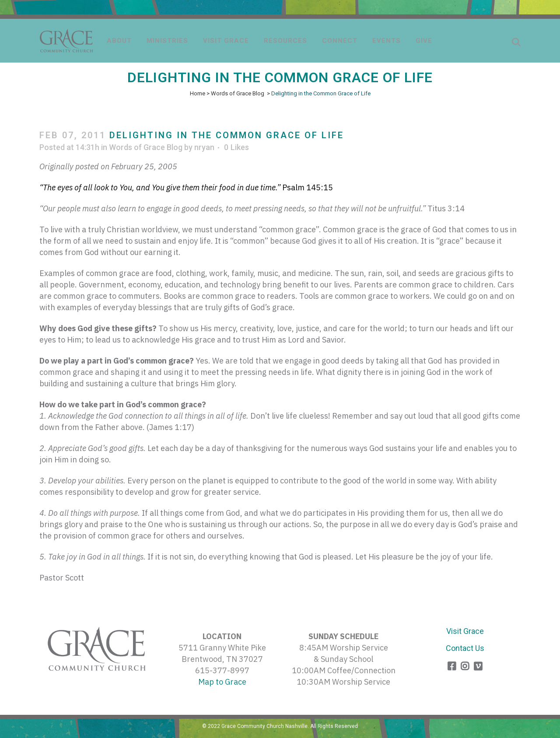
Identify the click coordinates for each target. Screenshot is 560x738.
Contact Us (465, 648)
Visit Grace (465, 631)
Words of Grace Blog (238, 93)
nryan (204, 147)
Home (198, 93)
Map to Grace (222, 682)
